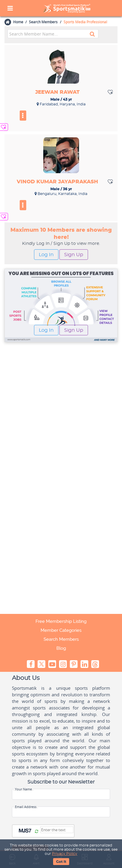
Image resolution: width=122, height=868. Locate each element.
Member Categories (61, 630)
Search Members (43, 22)
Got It (61, 862)
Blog (61, 648)
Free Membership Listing (61, 621)
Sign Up (74, 255)
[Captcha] (57, 830)
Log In (46, 255)
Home (18, 22)
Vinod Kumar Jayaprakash (57, 182)
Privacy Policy (65, 854)
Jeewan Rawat (57, 92)
